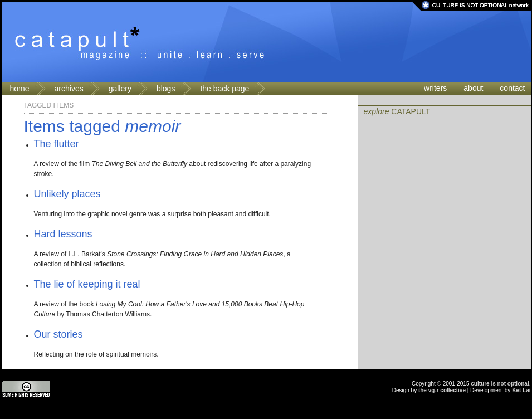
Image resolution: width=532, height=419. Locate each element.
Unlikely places (67, 194)
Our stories (58, 334)
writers (435, 88)
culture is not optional (500, 384)
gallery (120, 89)
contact (512, 88)
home (20, 89)
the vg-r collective (442, 390)
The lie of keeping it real (87, 284)
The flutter (57, 144)
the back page (224, 89)
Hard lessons (63, 234)
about (473, 88)
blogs (166, 89)
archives (69, 89)
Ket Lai (521, 390)
